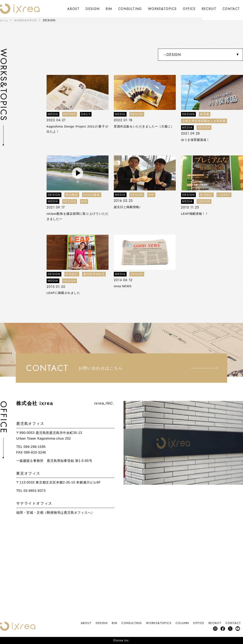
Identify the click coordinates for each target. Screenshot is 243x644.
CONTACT (231, 9)
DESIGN (93, 9)
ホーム (5, 20)
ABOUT (73, 9)
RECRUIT (209, 9)
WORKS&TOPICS (162, 9)
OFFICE (189, 9)
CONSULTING (130, 9)
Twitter (229, 628)
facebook (221, 628)
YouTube (237, 628)
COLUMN (173, 623)
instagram (213, 628)
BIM (109, 9)
